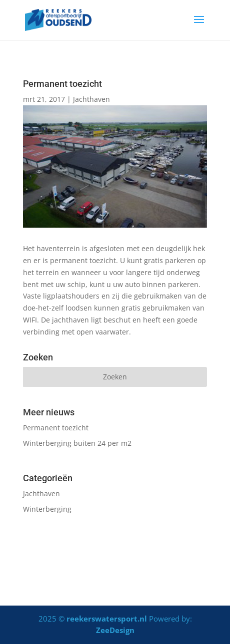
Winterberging (47, 509)
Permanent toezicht (56, 428)
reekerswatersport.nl (107, 619)
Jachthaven (91, 99)
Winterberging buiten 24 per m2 (77, 443)
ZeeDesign (115, 630)
